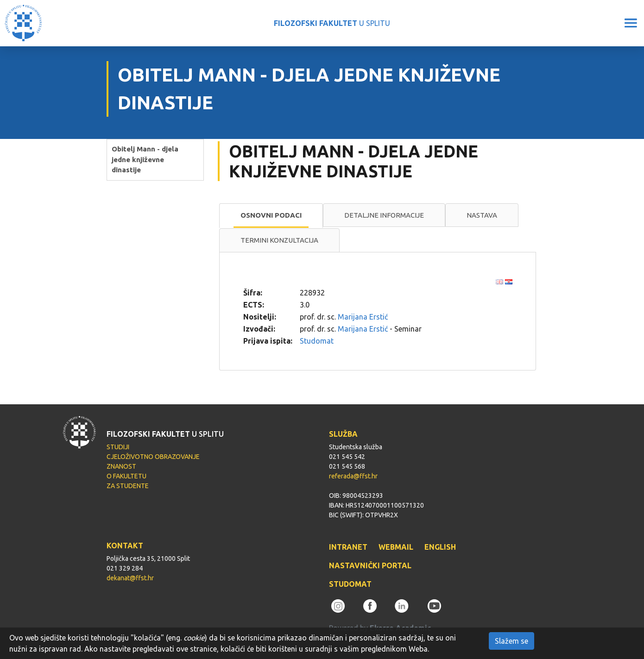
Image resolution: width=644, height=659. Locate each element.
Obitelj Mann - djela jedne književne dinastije (145, 159)
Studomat (317, 341)
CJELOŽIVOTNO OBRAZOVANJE (153, 457)
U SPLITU (332, 23)
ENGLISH (440, 547)
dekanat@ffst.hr (130, 578)
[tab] (271, 216)
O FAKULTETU (126, 476)
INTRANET (348, 547)
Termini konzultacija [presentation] (279, 240)
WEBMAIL (396, 547)
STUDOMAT (350, 584)
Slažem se (511, 641)
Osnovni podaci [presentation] (271, 215)
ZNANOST (121, 466)
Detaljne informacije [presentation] (384, 215)
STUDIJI (118, 447)
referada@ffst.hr (353, 476)
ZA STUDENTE (128, 486)
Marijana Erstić (363, 317)
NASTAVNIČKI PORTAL (370, 565)
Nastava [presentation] (482, 215)
